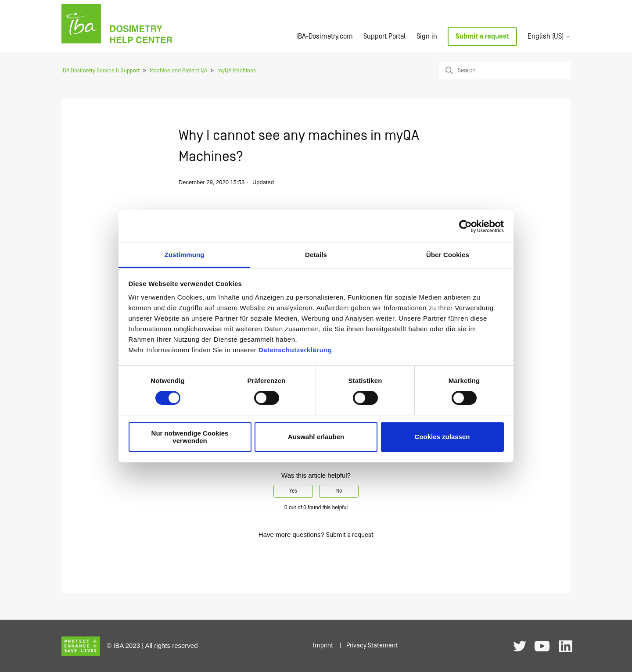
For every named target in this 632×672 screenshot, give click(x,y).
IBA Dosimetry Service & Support (101, 71)
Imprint (323, 645)
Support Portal (384, 36)
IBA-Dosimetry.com (325, 36)
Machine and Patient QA (178, 71)
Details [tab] (316, 255)
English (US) (549, 36)
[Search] (505, 71)
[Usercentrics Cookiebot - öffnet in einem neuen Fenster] (465, 226)
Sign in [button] (427, 36)
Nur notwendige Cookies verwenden (190, 437)
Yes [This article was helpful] (293, 491)
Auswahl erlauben (316, 437)
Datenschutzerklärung (295, 350)
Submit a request (482, 36)
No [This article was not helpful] (339, 491)
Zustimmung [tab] (185, 255)
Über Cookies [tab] (448, 255)
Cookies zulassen (442, 437)
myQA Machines (237, 71)
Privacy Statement (372, 645)
